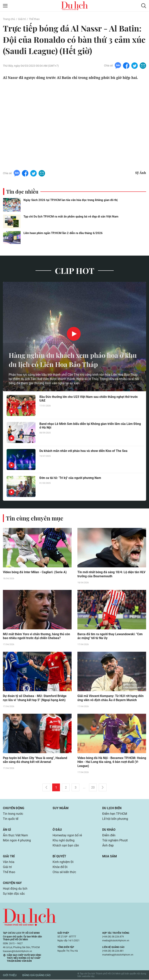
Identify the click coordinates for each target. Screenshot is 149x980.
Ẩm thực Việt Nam (15, 836)
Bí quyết (59, 857)
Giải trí (22, 19)
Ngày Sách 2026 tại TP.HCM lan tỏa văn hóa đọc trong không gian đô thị (71, 200)
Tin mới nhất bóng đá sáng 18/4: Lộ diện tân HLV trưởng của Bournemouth (111, 574)
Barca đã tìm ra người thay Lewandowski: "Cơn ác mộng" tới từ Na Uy (110, 636)
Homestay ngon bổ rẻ (67, 836)
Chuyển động (14, 808)
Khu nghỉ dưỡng (64, 841)
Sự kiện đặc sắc (14, 894)
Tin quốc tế (11, 819)
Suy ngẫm (61, 808)
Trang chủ (9, 19)
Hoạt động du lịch (15, 889)
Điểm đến (109, 836)
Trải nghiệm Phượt (115, 841)
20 (93, 788)
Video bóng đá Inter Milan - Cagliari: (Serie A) (35, 572)
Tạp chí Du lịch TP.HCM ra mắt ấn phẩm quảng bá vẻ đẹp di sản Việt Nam (71, 217)
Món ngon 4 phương (17, 841)
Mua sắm (110, 857)
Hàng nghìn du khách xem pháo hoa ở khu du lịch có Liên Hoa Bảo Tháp (69, 359)
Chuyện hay (12, 883)
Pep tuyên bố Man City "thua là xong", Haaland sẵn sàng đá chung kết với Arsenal (35, 760)
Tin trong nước (13, 814)
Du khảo (109, 830)
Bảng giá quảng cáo (36, 976)
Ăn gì (7, 830)
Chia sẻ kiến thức (64, 872)
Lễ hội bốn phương (115, 819)
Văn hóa (9, 862)
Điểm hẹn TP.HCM (115, 814)
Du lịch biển (112, 808)
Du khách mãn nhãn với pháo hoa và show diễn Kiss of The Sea (83, 451)
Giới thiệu (10, 976)
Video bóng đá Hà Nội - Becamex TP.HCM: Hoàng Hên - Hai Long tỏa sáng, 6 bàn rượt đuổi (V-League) (112, 762)
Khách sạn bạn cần (66, 846)
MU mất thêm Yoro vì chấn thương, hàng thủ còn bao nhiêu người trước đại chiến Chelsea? (36, 636)
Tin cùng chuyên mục (35, 518)
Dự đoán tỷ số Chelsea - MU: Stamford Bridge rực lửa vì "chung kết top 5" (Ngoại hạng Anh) (35, 698)
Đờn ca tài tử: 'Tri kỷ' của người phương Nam (70, 478)
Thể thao (34, 19)
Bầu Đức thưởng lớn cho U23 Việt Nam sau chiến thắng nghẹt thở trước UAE (89, 399)
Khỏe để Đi (60, 867)
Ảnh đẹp (108, 846)
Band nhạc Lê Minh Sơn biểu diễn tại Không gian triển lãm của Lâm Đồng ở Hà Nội (90, 426)
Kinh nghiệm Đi (63, 862)
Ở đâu (57, 830)
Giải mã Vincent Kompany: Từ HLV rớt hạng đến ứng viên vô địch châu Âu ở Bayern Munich (110, 698)
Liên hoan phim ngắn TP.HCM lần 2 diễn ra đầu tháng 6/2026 (63, 233)
